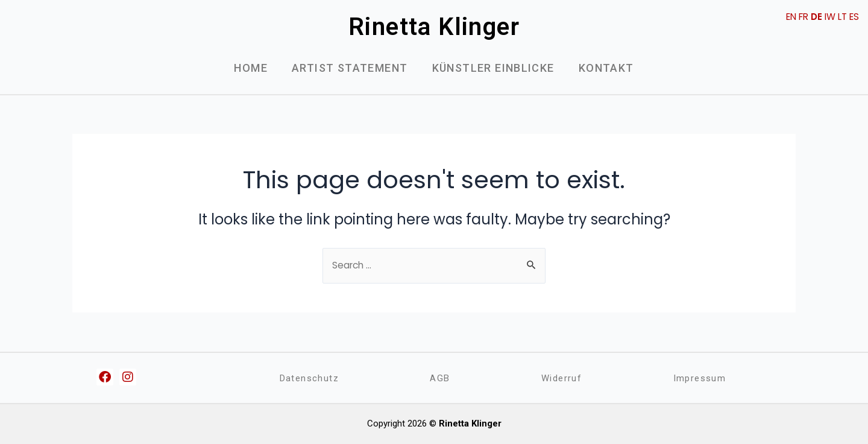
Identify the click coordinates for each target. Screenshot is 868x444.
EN (784, 17)
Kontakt (606, 68)
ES (854, 17)
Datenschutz (310, 378)
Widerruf (561, 378)
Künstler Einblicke (493, 68)
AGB (440, 378)
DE (813, 17)
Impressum (700, 378)
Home (251, 68)
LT (841, 17)
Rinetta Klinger (434, 27)
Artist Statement (350, 68)
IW (827, 17)
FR (798, 17)
